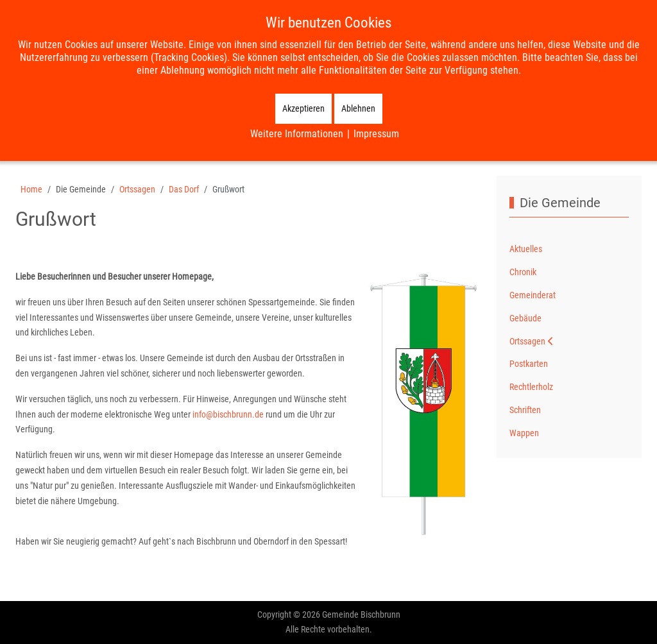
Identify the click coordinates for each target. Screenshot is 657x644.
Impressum (376, 134)
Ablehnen (358, 108)
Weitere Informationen (297, 134)
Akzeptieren (303, 108)
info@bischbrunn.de (228, 414)
